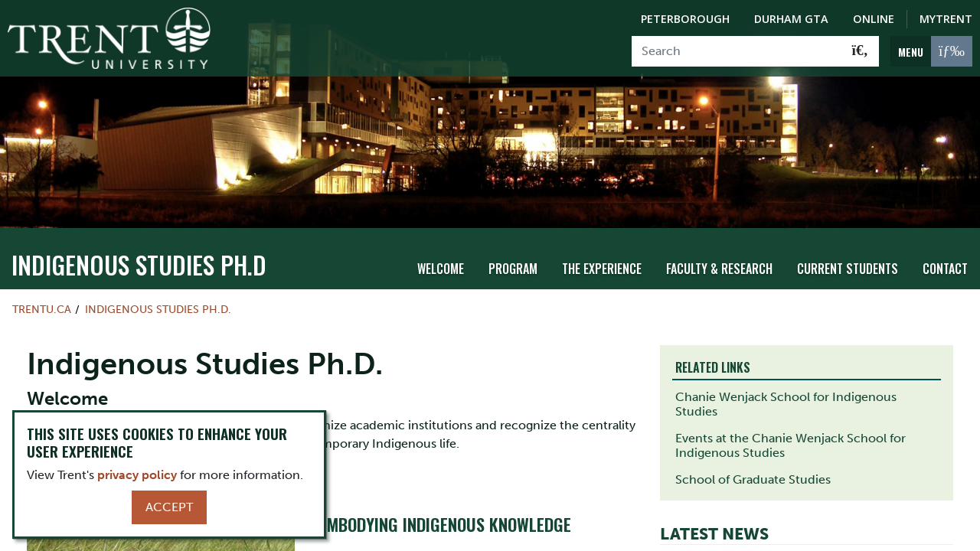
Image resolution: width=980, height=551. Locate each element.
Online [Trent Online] (874, 19)
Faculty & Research (719, 261)
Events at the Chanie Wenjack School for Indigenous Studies (791, 438)
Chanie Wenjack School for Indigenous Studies (786, 396)
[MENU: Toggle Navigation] (931, 51)
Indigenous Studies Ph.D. (158, 301)
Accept (169, 507)
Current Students (848, 261)
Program (513, 261)
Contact (945, 261)
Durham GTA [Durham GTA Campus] (791, 19)
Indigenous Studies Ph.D (139, 256)
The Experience (602, 261)
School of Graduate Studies (753, 472)
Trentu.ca (42, 301)
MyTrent (946, 19)
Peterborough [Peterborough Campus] (685, 19)
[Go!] (860, 51)
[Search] (737, 51)
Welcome (441, 261)
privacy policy (137, 475)
